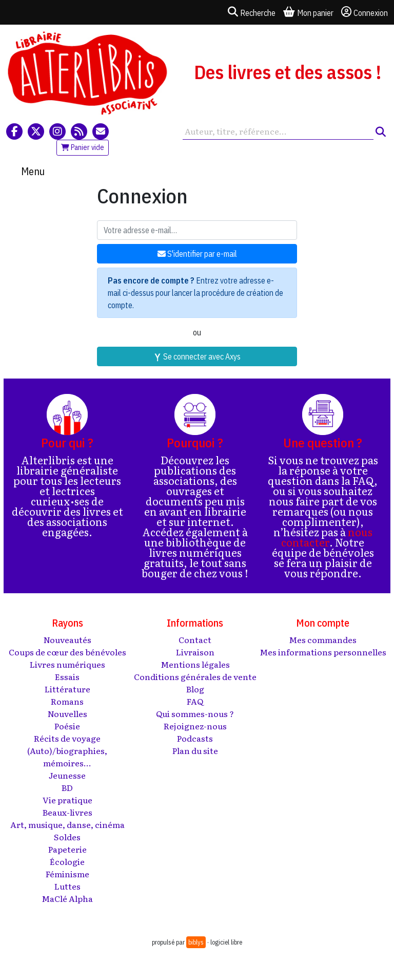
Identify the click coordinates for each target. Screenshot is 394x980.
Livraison (195, 652)
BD (67, 787)
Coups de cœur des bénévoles (67, 652)
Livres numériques (67, 664)
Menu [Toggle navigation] (33, 171)
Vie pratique (67, 800)
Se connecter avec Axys (197, 356)
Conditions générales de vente (195, 676)
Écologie (67, 861)
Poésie (67, 726)
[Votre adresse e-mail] (197, 230)
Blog (195, 689)
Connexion (365, 12)
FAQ (195, 701)
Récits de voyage (67, 738)
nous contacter (327, 537)
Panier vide (83, 147)
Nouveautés (67, 639)
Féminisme (67, 874)
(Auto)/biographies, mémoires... (67, 757)
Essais (67, 676)
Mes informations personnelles (323, 652)
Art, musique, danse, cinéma (67, 824)
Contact (195, 639)
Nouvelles (67, 713)
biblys (196, 942)
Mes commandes (323, 639)
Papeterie (67, 849)
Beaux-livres (67, 812)
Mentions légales (195, 664)
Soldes (67, 837)
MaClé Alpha (67, 898)
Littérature (67, 689)
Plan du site (195, 750)
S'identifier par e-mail (197, 254)
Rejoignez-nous (195, 726)
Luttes (67, 886)
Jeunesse (67, 775)
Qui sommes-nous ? (195, 713)
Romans (67, 701)
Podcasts (195, 738)
